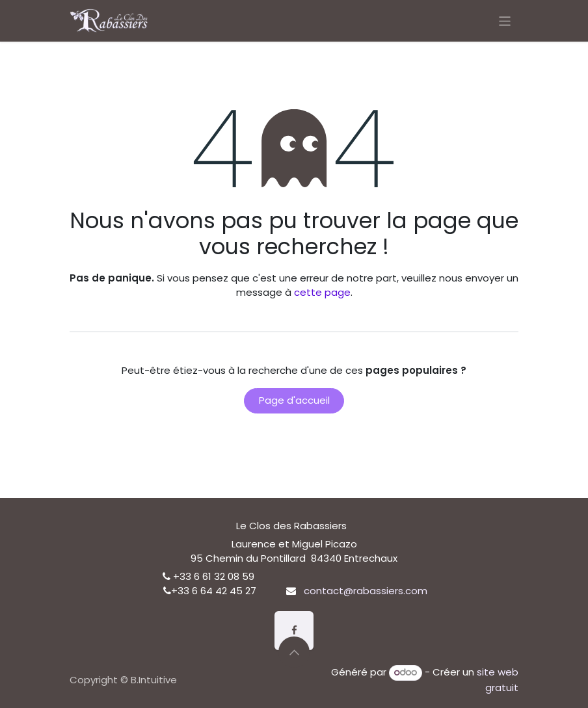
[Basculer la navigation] (505, 20)
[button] (294, 652)
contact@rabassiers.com (366, 591)
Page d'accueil (294, 400)
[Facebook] (294, 631)
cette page (322, 292)
